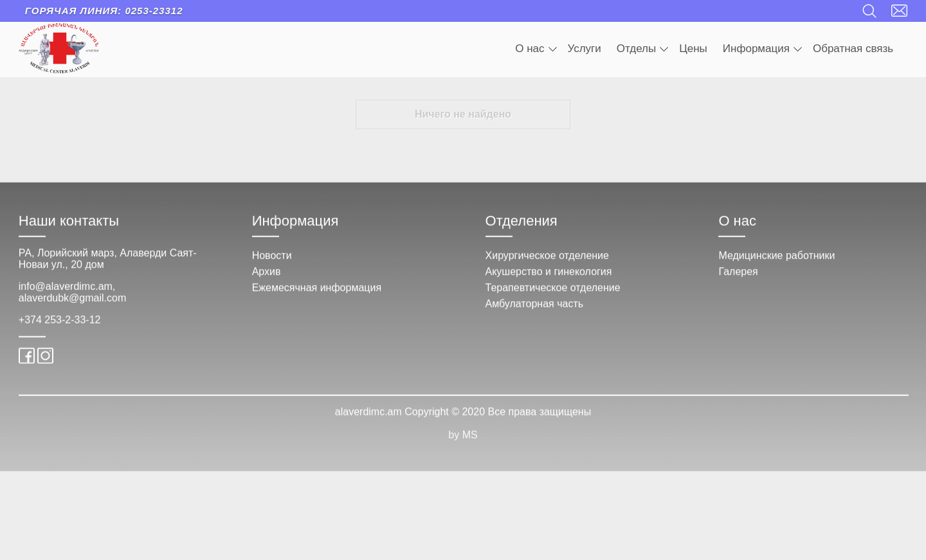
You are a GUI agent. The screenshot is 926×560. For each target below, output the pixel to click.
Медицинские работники (776, 264)
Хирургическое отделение (547, 264)
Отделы (642, 49)
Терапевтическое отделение (553, 296)
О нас (536, 49)
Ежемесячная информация (317, 296)
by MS (463, 443)
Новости (272, 264)
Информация (762, 49)
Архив (267, 280)
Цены (693, 49)
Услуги (585, 49)
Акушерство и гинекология (549, 280)
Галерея (738, 280)
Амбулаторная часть (535, 312)
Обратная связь (853, 49)
